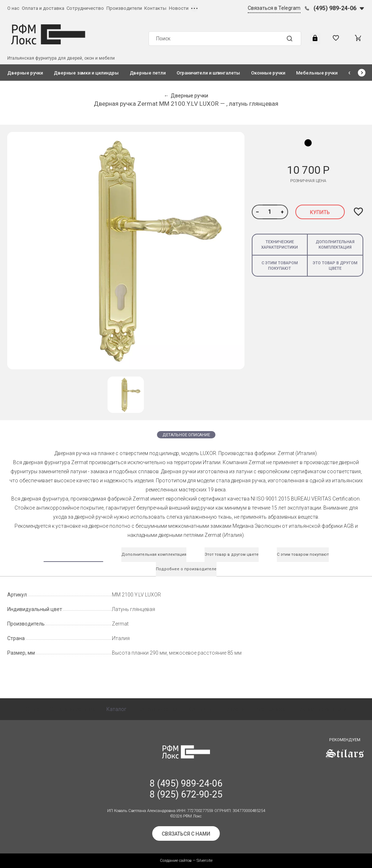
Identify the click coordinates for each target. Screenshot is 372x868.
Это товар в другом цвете (335, 266)
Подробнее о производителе (186, 569)
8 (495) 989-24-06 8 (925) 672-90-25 (186, 789)
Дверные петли (148, 73)
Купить (320, 212)
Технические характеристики (280, 245)
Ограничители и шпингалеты (208, 73)
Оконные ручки (268, 73)
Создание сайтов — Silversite (186, 861)
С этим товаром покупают (280, 266)
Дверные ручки (25, 73)
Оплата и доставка (43, 8)
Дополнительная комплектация (335, 245)
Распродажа (270, 709)
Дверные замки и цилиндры (86, 73)
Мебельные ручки (317, 73)
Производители (124, 8)
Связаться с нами (186, 834)
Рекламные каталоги (322, 709)
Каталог (116, 709)
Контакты (155, 8)
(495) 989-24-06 (335, 8)
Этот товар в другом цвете (232, 554)
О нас (13, 8)
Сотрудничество (85, 8)
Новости (179, 8)
